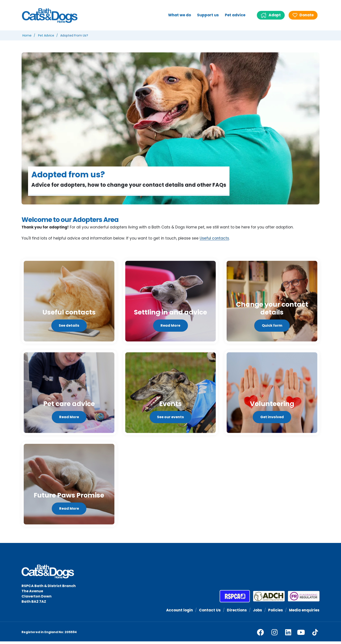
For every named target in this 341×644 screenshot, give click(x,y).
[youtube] (301, 635)
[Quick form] (272, 302)
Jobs (257, 612)
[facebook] (260, 635)
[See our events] (171, 394)
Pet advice (235, 15)
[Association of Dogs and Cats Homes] (267, 599)
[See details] (69, 302)
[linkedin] (288, 635)
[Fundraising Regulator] (302, 599)
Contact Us (209, 612)
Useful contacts (215, 238)
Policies (275, 612)
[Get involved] (272, 394)
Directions (236, 612)
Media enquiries (304, 612)
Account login (179, 612)
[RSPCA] (235, 599)
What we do (180, 15)
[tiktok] (315, 635)
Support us (208, 15)
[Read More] (171, 302)
